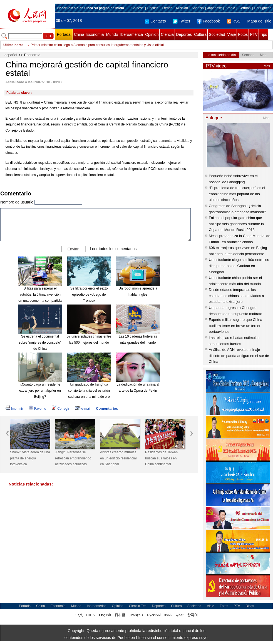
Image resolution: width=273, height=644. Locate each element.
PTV (254, 34)
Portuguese (263, 8)
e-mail (83, 409)
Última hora (13, 45)
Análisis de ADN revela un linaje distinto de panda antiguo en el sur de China (239, 356)
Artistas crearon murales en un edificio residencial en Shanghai (118, 458)
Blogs (250, 606)
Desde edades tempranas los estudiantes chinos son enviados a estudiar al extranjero (236, 296)
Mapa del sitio (259, 21)
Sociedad (217, 34)
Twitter (182, 21)
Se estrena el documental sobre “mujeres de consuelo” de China (40, 342)
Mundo (112, 34)
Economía (95, 34)
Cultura (200, 34)
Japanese (215, 8)
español (11, 55)
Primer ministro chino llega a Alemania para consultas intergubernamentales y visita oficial (97, 45)
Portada (64, 34)
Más (267, 66)
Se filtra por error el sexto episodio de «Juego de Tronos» (89, 294)
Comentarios (107, 408)
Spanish (198, 8)
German (245, 8)
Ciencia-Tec (138, 606)
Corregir (60, 409)
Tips (264, 34)
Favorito (37, 409)
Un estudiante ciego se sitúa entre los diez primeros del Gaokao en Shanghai (239, 266)
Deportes (184, 34)
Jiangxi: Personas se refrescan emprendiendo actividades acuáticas (73, 458)
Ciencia (167, 34)
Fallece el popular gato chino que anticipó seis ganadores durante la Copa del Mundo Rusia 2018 (236, 224)
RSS (234, 21)
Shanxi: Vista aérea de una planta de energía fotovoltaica (30, 458)
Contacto (155, 21)
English (153, 8)
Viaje (231, 34)
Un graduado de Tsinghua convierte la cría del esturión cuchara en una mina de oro (89, 390)
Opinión (152, 34)
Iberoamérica (131, 34)
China (79, 34)
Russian (182, 8)
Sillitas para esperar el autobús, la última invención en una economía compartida (40, 294)
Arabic (230, 8)
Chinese (138, 8)
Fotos (243, 34)
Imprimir (14, 409)
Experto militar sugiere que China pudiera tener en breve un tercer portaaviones (235, 326)
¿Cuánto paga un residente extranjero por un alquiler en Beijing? (40, 390)
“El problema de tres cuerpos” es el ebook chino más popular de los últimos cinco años (237, 194)
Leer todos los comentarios (113, 249)
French (167, 8)
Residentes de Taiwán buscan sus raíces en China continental (161, 458)
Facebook (208, 21)
